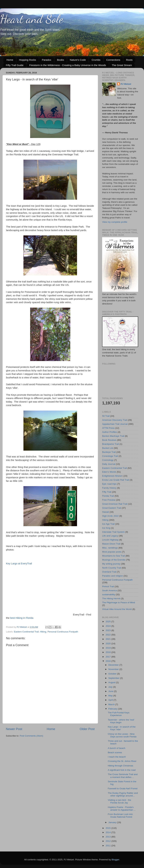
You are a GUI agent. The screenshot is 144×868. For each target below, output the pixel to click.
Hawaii (106, 512)
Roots (129, 60)
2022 (109, 635)
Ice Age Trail (108, 524)
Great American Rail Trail (115, 504)
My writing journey (111, 564)
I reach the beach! (117, 757)
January (113, 822)
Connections (113, 60)
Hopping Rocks (28, 60)
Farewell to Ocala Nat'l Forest (123, 789)
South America (110, 590)
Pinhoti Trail (108, 586)
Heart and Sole (32, 19)
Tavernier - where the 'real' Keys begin (121, 721)
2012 (109, 841)
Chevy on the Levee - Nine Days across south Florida (122, 735)
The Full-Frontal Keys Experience (119, 714)
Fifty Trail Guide (15, 65)
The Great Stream (122, 65)
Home (10, 60)
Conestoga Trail (110, 456)
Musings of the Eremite (114, 560)
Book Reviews (109, 440)
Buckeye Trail (109, 452)
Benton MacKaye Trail (113, 436)
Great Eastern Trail (112, 508)
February (113, 709)
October (113, 674)
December (114, 665)
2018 (109, 652)
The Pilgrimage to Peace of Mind (119, 602)
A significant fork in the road (122, 770)
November (114, 669)
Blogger (115, 860)
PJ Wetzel (126, 84)
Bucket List (108, 448)
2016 (109, 661)
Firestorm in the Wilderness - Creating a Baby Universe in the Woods (68, 65)
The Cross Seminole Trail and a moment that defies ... (123, 776)
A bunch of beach (117, 748)
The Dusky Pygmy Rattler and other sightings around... (123, 794)
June (111, 691)
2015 (109, 828)
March (112, 704)
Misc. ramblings (110, 548)
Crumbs (96, 60)
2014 (109, 832)
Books (61, 60)
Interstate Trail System (113, 532)
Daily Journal (109, 464)
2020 (109, 644)
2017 (109, 657)
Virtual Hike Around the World (117, 609)
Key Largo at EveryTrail (19, 564)
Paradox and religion (113, 576)
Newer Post (14, 729)
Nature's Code (78, 60)
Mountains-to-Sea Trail (114, 556)
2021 (109, 639)
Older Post (87, 729)
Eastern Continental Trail (26, 632)
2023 (109, 630)
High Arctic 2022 (110, 516)
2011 (109, 846)
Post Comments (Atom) (31, 736)
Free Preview (109, 500)
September (114, 678)
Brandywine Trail (111, 444)
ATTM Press (108, 428)
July (111, 687)
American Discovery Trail (115, 420)
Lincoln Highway (110, 540)
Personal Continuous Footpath (63, 632)
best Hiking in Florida (22, 618)
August (112, 682)
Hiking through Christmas (121, 766)
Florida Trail (108, 496)
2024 (109, 626)
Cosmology (108, 460)
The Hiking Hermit (111, 598)
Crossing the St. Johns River (122, 761)
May (111, 696)
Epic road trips (109, 484)
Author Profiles (110, 432)
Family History (109, 488)
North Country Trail (112, 568)
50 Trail (106, 416)
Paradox (47, 60)
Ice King (106, 528)
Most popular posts (112, 552)
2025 (109, 622)
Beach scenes (115, 752)
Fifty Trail (107, 492)
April (111, 700)
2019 (109, 648)
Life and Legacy (110, 536)
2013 (109, 837)
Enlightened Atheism (112, 476)
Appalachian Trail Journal (115, 424)
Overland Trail (109, 572)
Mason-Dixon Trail (111, 544)
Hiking (43, 632)
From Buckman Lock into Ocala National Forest (120, 816)
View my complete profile (115, 222)
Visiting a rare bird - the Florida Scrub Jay (119, 801)
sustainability (109, 594)
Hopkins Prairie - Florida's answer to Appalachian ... (122, 809)
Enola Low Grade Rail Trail (116, 480)
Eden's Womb (109, 472)
